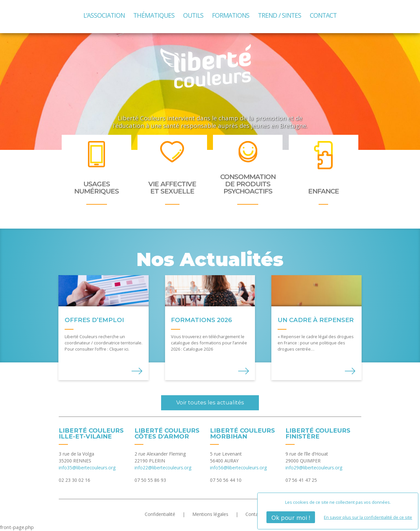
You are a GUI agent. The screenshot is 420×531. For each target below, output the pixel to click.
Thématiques (154, 15)
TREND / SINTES (280, 15)
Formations (231, 15)
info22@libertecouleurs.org (163, 468)
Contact (323, 15)
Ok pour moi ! (291, 517)
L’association (104, 15)
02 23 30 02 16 (74, 480)
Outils (193, 15)
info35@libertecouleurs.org (87, 468)
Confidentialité (160, 514)
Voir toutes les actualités (210, 402)
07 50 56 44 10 (226, 480)
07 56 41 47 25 (301, 480)
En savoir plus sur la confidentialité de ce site (368, 517)
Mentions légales (210, 514)
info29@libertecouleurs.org (314, 468)
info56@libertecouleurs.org (238, 468)
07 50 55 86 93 (150, 480)
